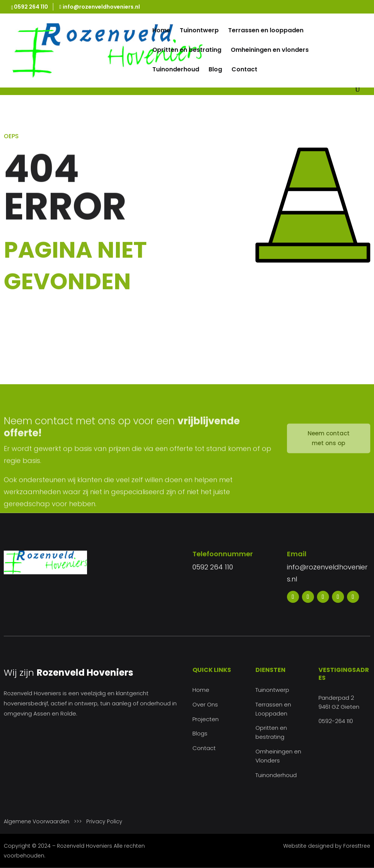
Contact (244, 70)
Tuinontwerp (199, 31)
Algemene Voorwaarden (37, 821)
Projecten (206, 719)
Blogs (200, 733)
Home (161, 31)
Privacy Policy (104, 821)
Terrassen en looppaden (266, 31)
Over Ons (205, 704)
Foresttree (357, 846)
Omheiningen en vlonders (270, 51)
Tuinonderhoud (176, 70)
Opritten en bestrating (187, 51)
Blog (215, 70)
